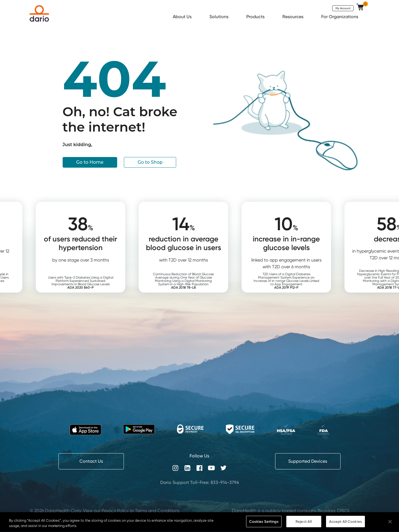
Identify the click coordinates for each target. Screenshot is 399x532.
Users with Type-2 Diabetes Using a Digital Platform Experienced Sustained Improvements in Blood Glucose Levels (96, 282)
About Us (183, 17)
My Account (343, 8)
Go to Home (90, 162)
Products (256, 17)
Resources (293, 17)
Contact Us (91, 461)
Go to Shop (150, 162)
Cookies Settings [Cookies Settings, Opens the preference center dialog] (264, 526)
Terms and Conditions (157, 511)
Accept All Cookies (345, 526)
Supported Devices (308, 461)
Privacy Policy (115, 511)
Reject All (304, 526)
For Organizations (340, 17)
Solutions (219, 17)
